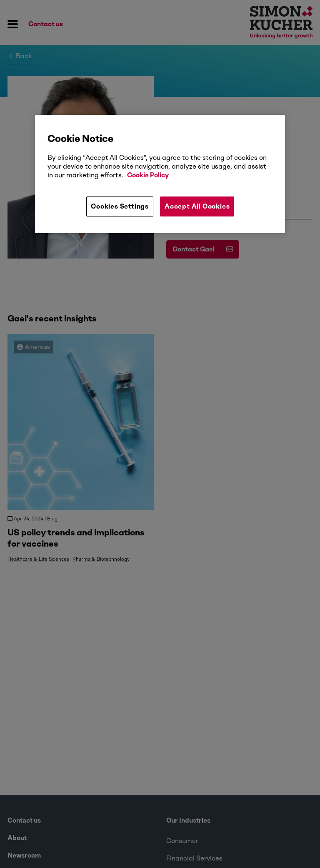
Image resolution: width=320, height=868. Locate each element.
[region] (160, 174)
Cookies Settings (120, 206)
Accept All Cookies (197, 206)
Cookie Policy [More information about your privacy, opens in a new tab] (148, 175)
